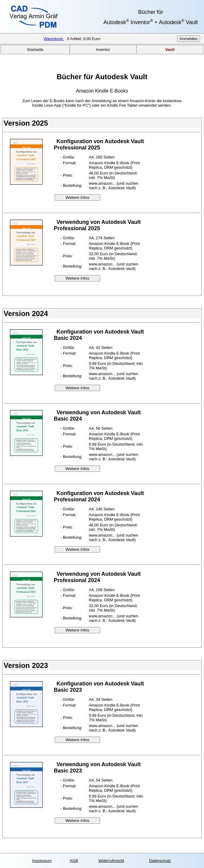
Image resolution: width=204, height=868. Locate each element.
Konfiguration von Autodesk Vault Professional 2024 (99, 496)
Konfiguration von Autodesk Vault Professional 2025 (99, 144)
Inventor (103, 50)
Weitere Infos (77, 197)
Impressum (42, 861)
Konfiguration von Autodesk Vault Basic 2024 (99, 335)
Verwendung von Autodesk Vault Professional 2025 (97, 225)
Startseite (35, 50)
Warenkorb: (54, 39)
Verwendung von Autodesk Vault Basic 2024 (97, 416)
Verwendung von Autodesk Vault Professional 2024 (97, 577)
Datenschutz (160, 861)
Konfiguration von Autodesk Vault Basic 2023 (99, 687)
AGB (74, 861)
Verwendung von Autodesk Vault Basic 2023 (97, 768)
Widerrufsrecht (111, 861)
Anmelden (189, 39)
